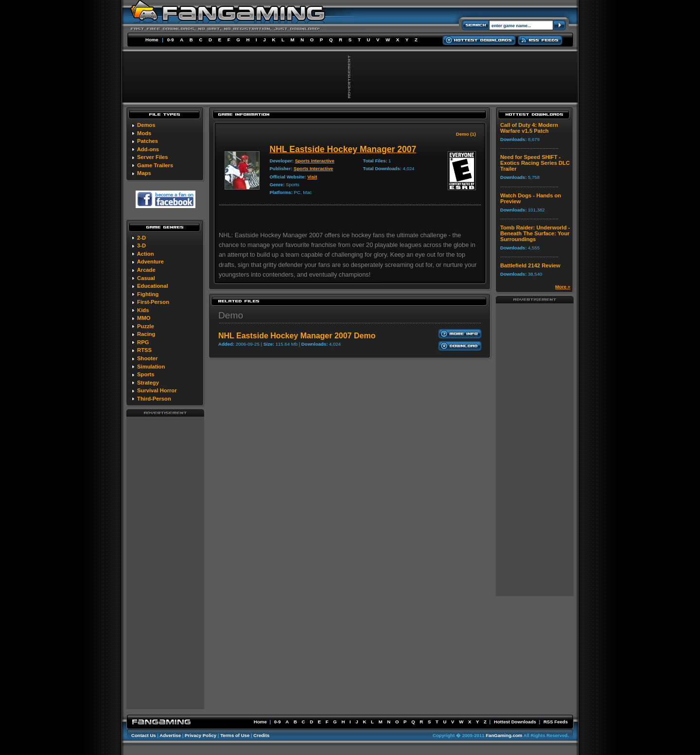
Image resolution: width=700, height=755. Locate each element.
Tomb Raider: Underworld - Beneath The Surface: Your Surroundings (535, 233)
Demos (146, 125)
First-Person (153, 302)
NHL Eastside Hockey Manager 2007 (343, 149)
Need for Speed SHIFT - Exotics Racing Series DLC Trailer (535, 163)
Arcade (146, 270)
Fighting (148, 294)
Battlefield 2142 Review (530, 265)
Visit (312, 177)
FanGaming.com (504, 735)
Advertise (170, 735)
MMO (144, 318)
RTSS (144, 350)
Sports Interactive (315, 161)
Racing (146, 334)
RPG (143, 342)
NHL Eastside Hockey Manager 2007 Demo (297, 336)
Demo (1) (466, 134)
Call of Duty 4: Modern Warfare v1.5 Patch (529, 128)
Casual (146, 278)
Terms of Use (235, 735)
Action (146, 254)
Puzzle (146, 326)
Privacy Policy (201, 735)
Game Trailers (155, 165)
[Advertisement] (165, 562)
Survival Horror (157, 390)
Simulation (151, 367)
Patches (148, 141)
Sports (146, 374)
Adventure (150, 262)
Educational (152, 286)
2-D (141, 238)
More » (563, 287)
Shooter (147, 358)
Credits (261, 735)
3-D (141, 246)
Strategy (148, 383)
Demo (231, 315)
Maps (144, 173)
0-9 (171, 40)
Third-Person (154, 399)
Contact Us (144, 735)
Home (152, 40)
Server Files (152, 157)
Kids (143, 310)
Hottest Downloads (515, 722)
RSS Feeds (556, 722)
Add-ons (148, 149)
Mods (144, 133)
